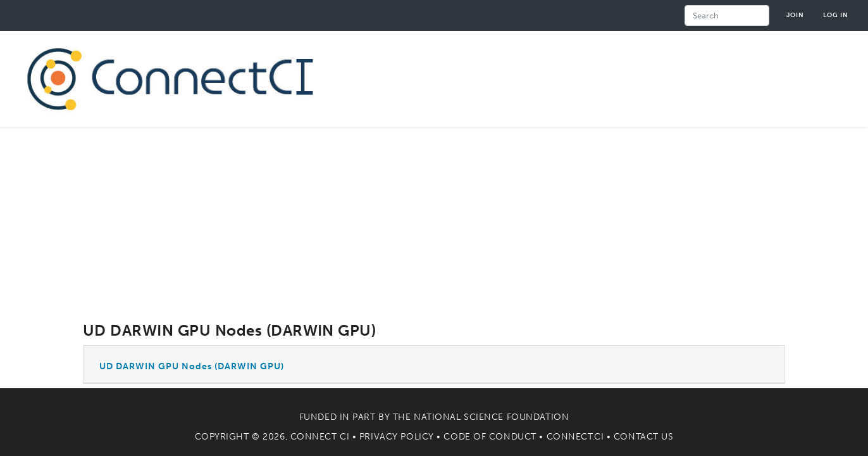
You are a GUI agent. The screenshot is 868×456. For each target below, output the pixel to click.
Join (795, 15)
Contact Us (644, 437)
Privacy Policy (397, 437)
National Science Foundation (491, 417)
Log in (836, 15)
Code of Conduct (490, 437)
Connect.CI (575, 437)
